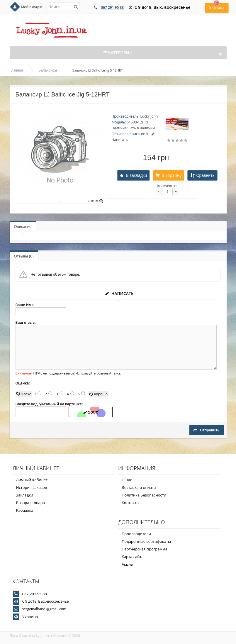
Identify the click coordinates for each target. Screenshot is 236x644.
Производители (136, 534)
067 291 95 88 (112, 7)
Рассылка (25, 510)
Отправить (206, 430)
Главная (16, 70)
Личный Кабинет (32, 480)
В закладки (136, 175)
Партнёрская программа (145, 549)
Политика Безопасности (144, 495)
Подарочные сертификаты (146, 541)
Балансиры (48, 70)
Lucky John (149, 116)
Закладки (25, 495)
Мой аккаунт (32, 7)
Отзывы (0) (24, 256)
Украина (30, 617)
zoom (95, 201)
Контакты (130, 503)
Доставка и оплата (139, 487)
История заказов (32, 487)
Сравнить (205, 175)
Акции (128, 564)
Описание (23, 227)
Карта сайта (133, 557)
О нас (127, 480)
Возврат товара (30, 503)
